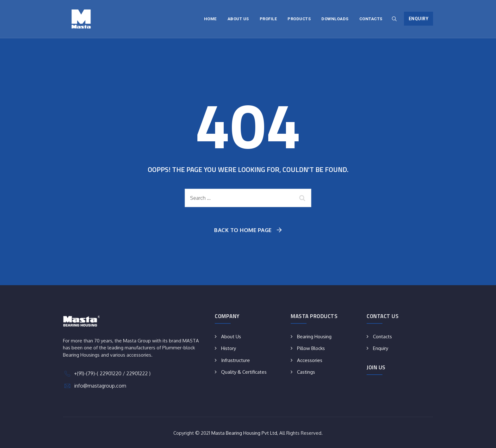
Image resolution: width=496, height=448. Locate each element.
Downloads (335, 19)
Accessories (310, 360)
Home (210, 19)
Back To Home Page (243, 230)
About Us (238, 19)
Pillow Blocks (311, 348)
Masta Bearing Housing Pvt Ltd (244, 433)
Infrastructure (236, 360)
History (229, 348)
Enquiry (419, 19)
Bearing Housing (314, 337)
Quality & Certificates (244, 372)
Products (299, 19)
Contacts (371, 19)
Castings (306, 372)
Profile (268, 19)
